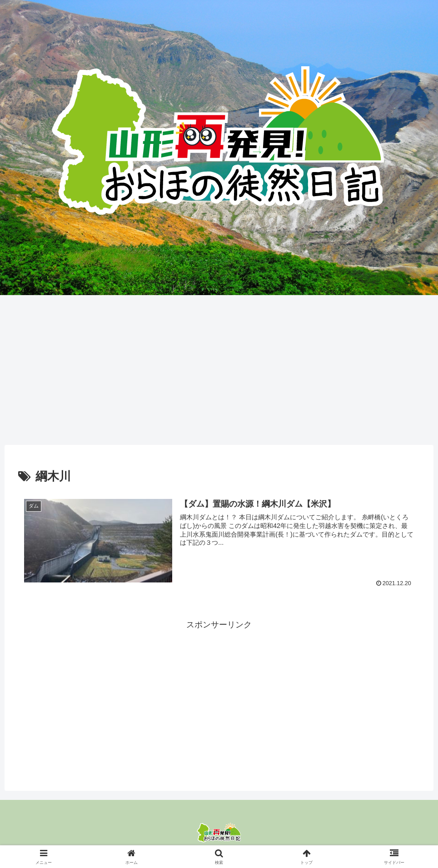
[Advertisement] (219, 367)
